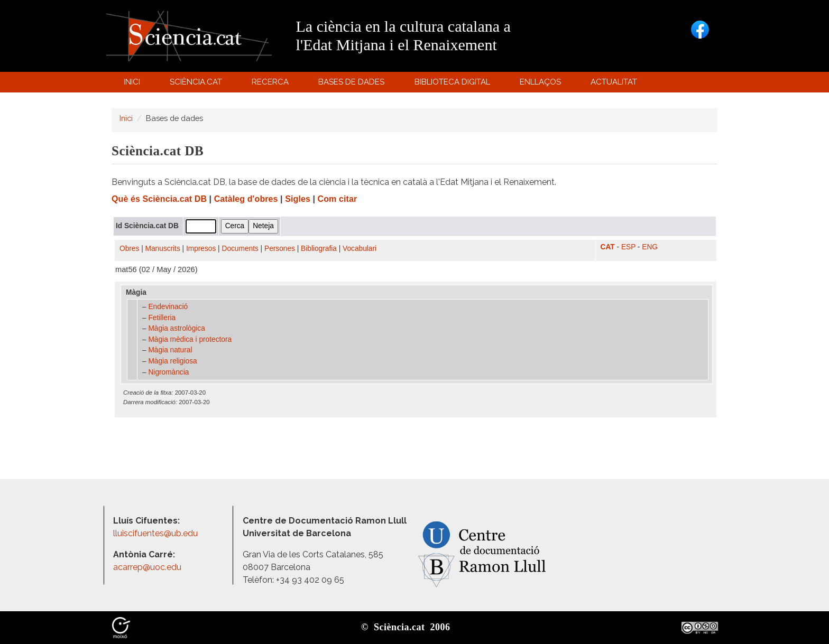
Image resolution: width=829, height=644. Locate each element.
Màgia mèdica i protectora (190, 339)
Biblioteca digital (454, 84)
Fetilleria (162, 318)
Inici (132, 82)
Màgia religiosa (172, 361)
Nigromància (168, 372)
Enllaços (540, 82)
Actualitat (616, 84)
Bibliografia (319, 249)
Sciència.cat (197, 84)
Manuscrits (163, 249)
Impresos (201, 249)
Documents (240, 249)
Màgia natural (170, 350)
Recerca (272, 84)
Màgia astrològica (176, 328)
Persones (280, 249)
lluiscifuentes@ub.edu (156, 533)
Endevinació (168, 307)
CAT (608, 247)
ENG (650, 247)
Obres (129, 249)
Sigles (298, 199)
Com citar (338, 199)
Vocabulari (360, 249)
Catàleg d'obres (246, 199)
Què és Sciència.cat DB (159, 199)
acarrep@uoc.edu (147, 567)
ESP (628, 247)
